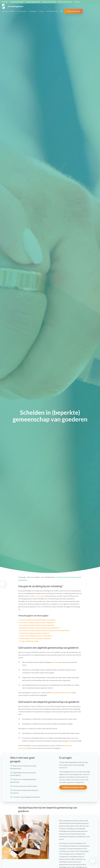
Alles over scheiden (8, 11)
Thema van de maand (49, 2)
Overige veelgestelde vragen (29, 641)
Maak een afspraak (74, 11)
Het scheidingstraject (48, 577)
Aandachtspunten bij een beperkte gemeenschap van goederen (40, 628)
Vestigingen (33, 11)
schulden (56, 662)
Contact (41, 11)
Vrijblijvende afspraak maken (73, 787)
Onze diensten (22, 11)
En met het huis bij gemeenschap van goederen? (35, 633)
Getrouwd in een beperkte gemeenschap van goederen (37, 625)
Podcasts (77, 2)
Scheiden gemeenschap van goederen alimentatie (35, 638)
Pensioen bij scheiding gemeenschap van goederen (36, 636)
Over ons (5, 2)
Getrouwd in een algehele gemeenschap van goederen (37, 623)
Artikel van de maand (65, 2)
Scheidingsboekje (52, 11)
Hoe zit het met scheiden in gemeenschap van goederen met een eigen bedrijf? (44, 630)
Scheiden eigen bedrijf (33, 2)
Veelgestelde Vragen (17, 2)
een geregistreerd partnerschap (61, 693)
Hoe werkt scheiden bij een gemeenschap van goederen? (37, 620)
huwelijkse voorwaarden (36, 596)
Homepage (22, 577)
